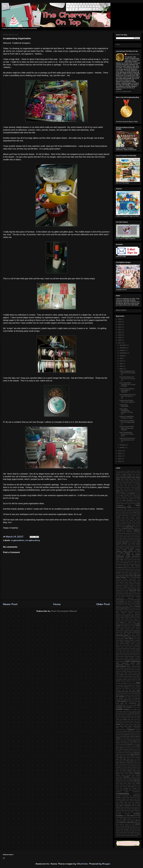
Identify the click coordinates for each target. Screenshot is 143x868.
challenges (133, 642)
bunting (118, 639)
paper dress (126, 759)
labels (133, 735)
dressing (129, 671)
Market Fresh (124, 561)
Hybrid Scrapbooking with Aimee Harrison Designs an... (127, 373)
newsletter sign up (133, 749)
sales (133, 787)
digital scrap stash (120, 661)
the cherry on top (134, 816)
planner (130, 770)
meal (125, 740)
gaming (134, 711)
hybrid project (123, 726)
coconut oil (119, 648)
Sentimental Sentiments (122, 586)
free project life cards (132, 702)
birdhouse (121, 632)
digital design (128, 660)
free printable (120, 697)
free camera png (133, 687)
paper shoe (137, 761)
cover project (126, 652)
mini (128, 741)
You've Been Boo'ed (127, 619)
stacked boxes (127, 804)
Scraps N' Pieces (135, 584)
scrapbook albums (122, 792)
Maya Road (134, 561)
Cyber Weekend (130, 499)
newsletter (126, 749)
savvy (117, 788)
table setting (131, 809)
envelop (126, 674)
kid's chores (124, 733)
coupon (138, 650)
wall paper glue (133, 831)
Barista (118, 486)
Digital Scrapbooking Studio (128, 506)
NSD (133, 566)
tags (136, 809)
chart (117, 643)
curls (121, 655)
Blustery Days (131, 489)
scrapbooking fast (127, 796)
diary (123, 660)
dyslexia (118, 673)
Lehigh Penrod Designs (134, 545)
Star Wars (121, 595)
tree (130, 824)
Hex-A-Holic (133, 533)
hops (125, 721)
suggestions (127, 807)
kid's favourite (131, 733)
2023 (120, 327)
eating (126, 673)
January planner (127, 537)
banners (138, 629)
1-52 (119, 471)
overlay (124, 754)
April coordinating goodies (126, 483)
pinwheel (129, 767)
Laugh (122, 545)
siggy (131, 799)
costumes (133, 650)
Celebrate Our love (125, 492)
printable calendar (121, 775)
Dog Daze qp (137, 511)
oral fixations (135, 751)
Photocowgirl (136, 577)
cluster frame (124, 647)
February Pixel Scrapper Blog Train (130, 520)
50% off (122, 473)
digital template (136, 665)
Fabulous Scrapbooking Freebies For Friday (126, 417)
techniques (119, 814)
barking (118, 630)
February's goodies (121, 522)
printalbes (133, 777)
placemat (125, 770)
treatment (122, 824)
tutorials (127, 826)
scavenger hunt (127, 788)
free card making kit (125, 688)
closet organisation (135, 645)
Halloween (137, 530)
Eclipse (121, 514)
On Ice (136, 569)
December (123, 345)
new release (137, 748)
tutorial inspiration (120, 826)
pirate (139, 767)
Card (117, 492)
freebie (119, 709)
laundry (124, 736)
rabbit (125, 783)
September (123, 353)
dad (126, 655)
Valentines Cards (120, 614)
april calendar (125, 626)
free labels (126, 695)
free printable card (126, 700)
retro (121, 787)
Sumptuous (131, 598)
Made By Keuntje (133, 554)
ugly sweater (133, 826)
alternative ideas (120, 624)
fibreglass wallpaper (126, 681)
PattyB (126, 574)
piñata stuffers (137, 769)
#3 (117, 471)
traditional (118, 821)
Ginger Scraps (131, 525)
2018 (120, 340)
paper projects (130, 761)
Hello (123, 533)
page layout (119, 756)
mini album (134, 741)
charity (138, 642)
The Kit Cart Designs (134, 603)
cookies (124, 650)
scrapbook (137, 790)
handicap (128, 716)
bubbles (134, 637)
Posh (139, 581)
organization (119, 754)
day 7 (132, 655)
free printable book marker (123, 698)
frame (128, 683)
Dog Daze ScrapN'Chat (127, 511)
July (121, 358)
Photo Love (129, 577)
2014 (120, 456)
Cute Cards (122, 499)
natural (126, 748)
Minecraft (126, 563)
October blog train (129, 569)
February (123, 445)
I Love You (126, 535)
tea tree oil (126, 812)
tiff (135, 817)
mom (121, 746)
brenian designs (127, 637)
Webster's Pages (129, 616)
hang (132, 716)
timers (121, 819)
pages (133, 756)
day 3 (129, 655)
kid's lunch (137, 733)
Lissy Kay (134, 546)
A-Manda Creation (127, 474)
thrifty (125, 817)
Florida (134, 522)
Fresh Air (129, 524)
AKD (121, 476)
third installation (120, 817)
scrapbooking (33, 540)
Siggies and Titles (135, 587)
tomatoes (129, 819)
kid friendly (119, 733)
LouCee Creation (128, 550)
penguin (132, 764)
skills (126, 802)
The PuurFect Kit (120, 605)
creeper (118, 653)
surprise (126, 809)
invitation (138, 730)
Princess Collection (125, 584)
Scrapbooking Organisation (124, 406)
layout (128, 736)
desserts (132, 658)
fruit (128, 711)
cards (121, 640)
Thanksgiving (120, 600)
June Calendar (129, 540)
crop (121, 653)
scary (121, 788)
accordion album (120, 621)
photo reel (122, 766)
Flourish (138, 522)
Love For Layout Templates (128, 552)
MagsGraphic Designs (123, 556)
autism (138, 626)
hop (123, 721)
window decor (133, 834)
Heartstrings (129, 532)
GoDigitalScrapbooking (128, 528)
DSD (139, 499)
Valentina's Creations (127, 613)
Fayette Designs (130, 517)
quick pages (119, 783)
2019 (120, 338)
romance (125, 787)
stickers (118, 807)
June (121, 361)
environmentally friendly (134, 674)
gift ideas (137, 713)
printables (126, 777)
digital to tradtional (132, 666)
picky (125, 767)
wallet (129, 832)
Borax (122, 491)
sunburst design (120, 809)
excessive (134, 676)
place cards (119, 770)
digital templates (121, 666)
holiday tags (119, 719)
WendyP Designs (125, 618)
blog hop (131, 632)
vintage (134, 829)
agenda (122, 622)
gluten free (124, 715)
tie (133, 817)
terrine (125, 816)
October (122, 350)
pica (122, 767)
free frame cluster (127, 693)
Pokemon (135, 581)
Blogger (106, 864)
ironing (118, 731)
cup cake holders (131, 653)
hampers (123, 716)
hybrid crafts (133, 724)
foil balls (118, 683)
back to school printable (134, 627)
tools (134, 819)
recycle (118, 785)
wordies (127, 836)
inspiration (131, 730)
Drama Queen (129, 512)
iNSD (117, 728)
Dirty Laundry (136, 507)
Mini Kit (132, 563)
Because (123, 487)
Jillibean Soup (134, 538)
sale (129, 787)
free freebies (135, 693)
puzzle (129, 782)
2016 (120, 451)
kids (117, 735)
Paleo (123, 574)
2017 (120, 343)
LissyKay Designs (129, 548)
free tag (128, 705)
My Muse (119, 566)
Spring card (131, 593)
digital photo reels (136, 660)
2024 (120, 324)
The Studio (128, 605)
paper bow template (135, 758)
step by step (136, 805)
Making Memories (135, 558)
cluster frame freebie (134, 647)
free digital (129, 690)
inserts (125, 730)
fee (137, 679)
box (130, 635)
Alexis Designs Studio (127, 479)
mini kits (136, 743)
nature (129, 748)
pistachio (124, 769)
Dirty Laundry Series (122, 509)
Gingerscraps (129, 527)
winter (138, 834)
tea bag (127, 810)
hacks (136, 715)
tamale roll (119, 810)
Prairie (131, 582)
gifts (117, 715)
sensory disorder (130, 798)
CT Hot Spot (137, 491)
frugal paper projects (121, 711)
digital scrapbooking (133, 661)
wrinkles (136, 836)
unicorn (138, 826)
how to (132, 721)
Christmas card (128, 495)
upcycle (122, 829)
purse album (124, 782)
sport (122, 804)
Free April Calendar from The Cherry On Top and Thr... (127, 379)
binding (136, 630)
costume (128, 650)
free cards (134, 688)
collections (127, 648)
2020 (120, 335)
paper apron (126, 758)
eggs (122, 674)
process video (126, 780)
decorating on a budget (134, 656)
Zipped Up (137, 619)
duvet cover (137, 671)
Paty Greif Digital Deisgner (126, 576)
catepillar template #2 (130, 640)
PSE (120, 574)
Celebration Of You (135, 492)
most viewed (132, 746)
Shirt (129, 587)
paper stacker (120, 762)
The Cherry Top (129, 601)
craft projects (137, 652)
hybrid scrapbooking (134, 726)
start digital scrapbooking (123, 805)
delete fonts (119, 658)
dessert (126, 658)
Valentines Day (130, 614)
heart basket (123, 718)
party (129, 762)
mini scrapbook (128, 744)
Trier (135, 610)
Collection (130, 497)
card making (129, 638)
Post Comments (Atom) (64, 611)
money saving (125, 746)
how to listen (126, 723)
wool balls (118, 836)
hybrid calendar (125, 724)
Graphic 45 (122, 530)
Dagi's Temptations (128, 500)
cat (124, 640)
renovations (128, 785)
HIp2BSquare (129, 530)
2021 (120, 332)
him (135, 718)
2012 (120, 461)
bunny (138, 637)
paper (121, 758)
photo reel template (130, 766)
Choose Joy (125, 494)
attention (134, 626)
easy (122, 673)
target (123, 810)
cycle (124, 655)
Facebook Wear (136, 516)
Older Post (103, 604)
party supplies (123, 764)
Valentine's (137, 613)
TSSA (139, 598)
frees (131, 709)
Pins (139, 579)
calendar (122, 639)
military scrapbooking (121, 741)
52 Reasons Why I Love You (131, 473)
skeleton (122, 802)
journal (121, 731)
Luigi (124, 555)
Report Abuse (121, 310)
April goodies (137, 483)
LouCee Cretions (128, 551)
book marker (127, 634)
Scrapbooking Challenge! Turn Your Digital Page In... (127, 422)
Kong (129, 543)
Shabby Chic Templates (122, 587)
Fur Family (135, 524)
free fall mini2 (119, 693)
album (134, 622)
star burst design (136, 804)
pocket (127, 772)
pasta (128, 764)
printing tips (119, 780)
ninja (139, 749)
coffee (123, 648)
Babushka (138, 484)
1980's (133, 471)
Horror (122, 535)
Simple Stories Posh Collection (124, 589)
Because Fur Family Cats (131, 487)
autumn (118, 627)
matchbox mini (120, 740)
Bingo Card (123, 489)
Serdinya (131, 586)
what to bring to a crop (124, 834)
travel (136, 822)
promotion (118, 782)
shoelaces (124, 799)
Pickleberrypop (133, 579)
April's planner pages (122, 484)
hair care (118, 716)
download (138, 670)
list (136, 738)
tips (125, 819)
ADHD (118, 476)
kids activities (122, 735)
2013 (120, 459)
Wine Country (133, 618)
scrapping (123, 798)
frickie (135, 709)
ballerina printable (125, 629)
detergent (138, 658)
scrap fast (125, 790)
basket (122, 630)
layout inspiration (135, 736)
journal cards (127, 731)
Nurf (139, 568)
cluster (118, 647)
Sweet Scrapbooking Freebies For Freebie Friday (126, 434)
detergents (119, 660)
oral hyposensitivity (128, 753)
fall (137, 676)
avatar (122, 627)
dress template (123, 671)
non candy (124, 751)
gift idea (132, 713)
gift (129, 713)
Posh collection (120, 582)
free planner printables (134, 695)
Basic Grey (123, 486)
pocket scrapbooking (134, 772)
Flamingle (129, 522)
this (10, 503)
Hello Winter (127, 533)
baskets (126, 630)
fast (125, 678)
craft (131, 652)
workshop (132, 836)
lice (131, 738)
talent (139, 809)
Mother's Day (137, 564)
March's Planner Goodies (130, 559)
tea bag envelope (134, 810)
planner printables (120, 772)
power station (124, 774)
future (130, 711)
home (129, 719)
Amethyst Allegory (130, 481)
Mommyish (124, 564)
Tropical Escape (124, 611)
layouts (118, 738)
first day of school (135, 681)
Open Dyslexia (126, 571)
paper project (122, 761)
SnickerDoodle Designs (122, 592)
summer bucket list (135, 807)
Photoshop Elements (122, 579)
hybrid (118, 724)
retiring (118, 787)
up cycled (123, 828)
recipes (138, 783)
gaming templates (124, 713)
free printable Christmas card (132, 697)
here (65, 479)
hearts (129, 718)
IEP (130, 535)
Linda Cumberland (127, 546)
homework (119, 721)
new (132, 748)
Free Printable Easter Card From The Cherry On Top (127, 396)
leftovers (128, 738)
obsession (129, 751)
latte (121, 736)
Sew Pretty (137, 586)
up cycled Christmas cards (132, 828)
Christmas (131, 494)
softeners (138, 802)
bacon (117, 629)
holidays (125, 719)
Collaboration (124, 497)
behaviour (131, 630)
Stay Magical (127, 595)
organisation (18, 540)
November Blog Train (132, 568)
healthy (118, 718)
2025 (120, 322)
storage (122, 807)
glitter (120, 715)
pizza (128, 769)
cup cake (125, 653)
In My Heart (135, 535)
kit (126, 735)
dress (117, 671)
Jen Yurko (133, 537)
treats (126, 824)
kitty (130, 735)
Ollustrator (82, 864)
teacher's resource (135, 812)
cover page (119, 652)
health (138, 716)
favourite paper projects (129, 679)
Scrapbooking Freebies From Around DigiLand (127, 401)
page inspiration (135, 754)
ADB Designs (136, 474)
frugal (139, 709)
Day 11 (123, 502)
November (123, 348)
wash (132, 832)
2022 (120, 330)
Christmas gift (136, 495)
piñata (131, 769)
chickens (132, 643)
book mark (119, 634)
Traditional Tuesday (128, 610)
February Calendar (121, 519)
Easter (135, 512)
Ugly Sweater (131, 611)
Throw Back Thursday (128, 606)
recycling (122, 785)
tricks (133, 824)
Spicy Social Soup (124, 593)
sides (128, 799)
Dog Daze (131, 509)
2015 (120, 453)
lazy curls (123, 738)
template (137, 814)
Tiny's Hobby (132, 608)
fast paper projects (132, 678)
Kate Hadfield (137, 540)
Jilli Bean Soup (126, 538)
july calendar (137, 731)
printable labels (131, 775)
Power (127, 582)
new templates (119, 749)
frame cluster (133, 683)
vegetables (126, 829)
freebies (127, 709)
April (121, 366)
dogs (127, 670)
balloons (133, 629)
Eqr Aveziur (126, 514)
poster (118, 774)
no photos (118, 751)
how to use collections (135, 723)
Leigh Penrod (119, 546)
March (122, 369)
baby (126, 627)
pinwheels (134, 767)
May (121, 364)
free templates (127, 707)
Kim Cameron (133, 541)
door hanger (132, 670)
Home (57, 604)
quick (132, 782)
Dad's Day (119, 500)
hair (139, 715)
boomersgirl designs (122, 635)
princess (131, 774)
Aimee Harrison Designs (123, 478)
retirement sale (136, 785)
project (131, 780)
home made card (136, 719)
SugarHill (138, 597)
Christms (118, 497)
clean (128, 645)
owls (129, 754)
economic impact (133, 673)
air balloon (129, 622)
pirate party (119, 769)
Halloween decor (120, 532)
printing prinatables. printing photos (131, 779)
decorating (126, 656)
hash (135, 716)
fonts (122, 683)
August (122, 356)
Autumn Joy (131, 484)
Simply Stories (125, 590)
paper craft (119, 759)
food (125, 683)
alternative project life (129, 624)
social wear (131, 802)
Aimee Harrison (136, 476)
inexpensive (129, 728)
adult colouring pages (130, 621)
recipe (133, 783)
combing (132, 648)
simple (135, 799)
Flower (118, 524)
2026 (120, 319)
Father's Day (120, 517)
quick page (137, 782)
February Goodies (130, 519)
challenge (127, 642)
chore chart (123, 645)
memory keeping (136, 740)
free (138, 683)
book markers (136, 634)
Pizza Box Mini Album (126, 581)
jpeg (132, 731)
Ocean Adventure (120, 569)
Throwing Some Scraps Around (128, 607)
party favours (134, 762)
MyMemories (127, 566)
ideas (123, 728)
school (134, 788)
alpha (139, 622)
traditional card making (128, 821)
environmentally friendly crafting (124, 676)
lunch (139, 738)
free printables (122, 701)
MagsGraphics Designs (123, 558)
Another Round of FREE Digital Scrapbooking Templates (127, 428)
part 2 (125, 762)
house (128, 721)
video (131, 829)
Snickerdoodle (133, 592)
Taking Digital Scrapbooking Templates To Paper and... (126, 411)
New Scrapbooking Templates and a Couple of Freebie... (127, 384)
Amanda (123, 481)
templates (120, 816)
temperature (127, 814)
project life (137, 780)
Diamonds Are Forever (126, 504)
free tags (134, 705)
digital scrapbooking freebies (125, 663)
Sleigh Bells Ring (135, 590)
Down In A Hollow (121, 512)
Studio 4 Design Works (128, 597)
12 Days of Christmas (126, 471)
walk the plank (125, 831)
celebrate (122, 642)
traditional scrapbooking (127, 822)
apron (130, 626)
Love (135, 551)
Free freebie (123, 524)
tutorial (138, 824)
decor (135, 655)
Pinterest (118, 581)
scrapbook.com (136, 792)
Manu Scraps (120, 559)
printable (137, 774)
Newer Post (10, 604)
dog (125, 670)
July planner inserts (121, 540)
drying (132, 671)
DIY (136, 499)
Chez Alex (119, 494)
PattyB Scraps (133, 574)
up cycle (118, 828)
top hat (138, 819)
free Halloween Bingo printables (124, 685)
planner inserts (136, 770)
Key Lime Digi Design (123, 541)
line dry (134, 738)
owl (127, 754)
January (122, 447)
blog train (137, 632)
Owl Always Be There (126, 572)
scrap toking (132, 790)
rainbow (129, 783)
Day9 (127, 502)
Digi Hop (134, 504)
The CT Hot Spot (128, 600)
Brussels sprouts (129, 491)
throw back (130, 817)
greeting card (131, 715)
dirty (132, 668)
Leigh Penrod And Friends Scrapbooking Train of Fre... (127, 440)
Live (136, 548)
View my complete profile (123, 91)
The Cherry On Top (133, 54)
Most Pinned (130, 564)
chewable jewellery (124, 643)
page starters (127, 756)
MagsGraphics (136, 556)
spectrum (118, 804)
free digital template (134, 692)
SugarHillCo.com (120, 598)
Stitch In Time (134, 595)
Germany (124, 525)
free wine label (136, 707)
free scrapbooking (131, 703)
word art (123, 836)
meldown (129, 740)
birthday (126, 632)
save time (137, 787)
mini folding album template (127, 743)
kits (128, 735)
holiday (138, 718)
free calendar (124, 687)
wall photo (125, 832)
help (132, 718)
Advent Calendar (127, 476)
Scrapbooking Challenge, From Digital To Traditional (127, 390)
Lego (126, 545)
